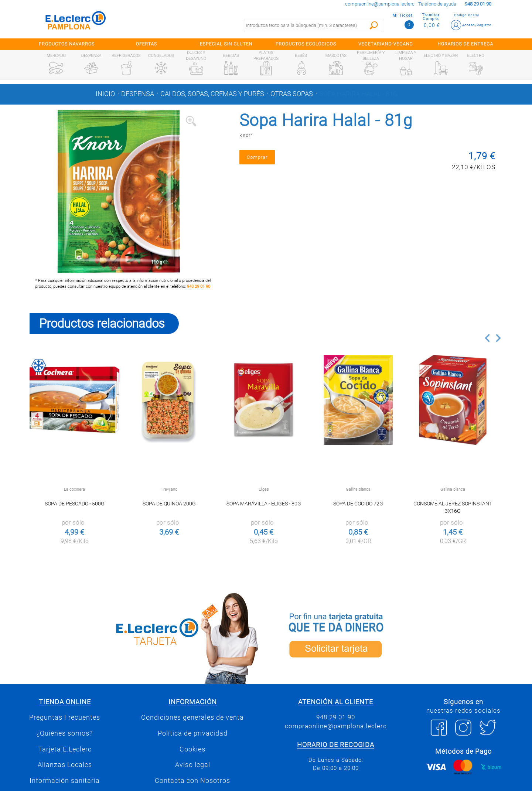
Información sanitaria (65, 781)
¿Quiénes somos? (65, 733)
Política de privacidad (193, 733)
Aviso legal (193, 765)
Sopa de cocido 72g (358, 504)
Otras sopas (292, 94)
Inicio (105, 94)
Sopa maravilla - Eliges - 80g (264, 504)
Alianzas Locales (65, 765)
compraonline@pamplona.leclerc (380, 4)
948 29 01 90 (199, 287)
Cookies (192, 749)
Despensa (138, 94)
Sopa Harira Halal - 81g (358, 94)
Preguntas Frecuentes (65, 717)
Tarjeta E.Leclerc (65, 749)
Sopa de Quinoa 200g (169, 504)
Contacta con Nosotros (192, 781)
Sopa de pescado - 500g (75, 504)
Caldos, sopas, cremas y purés (212, 94)
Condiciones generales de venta (192, 717)
